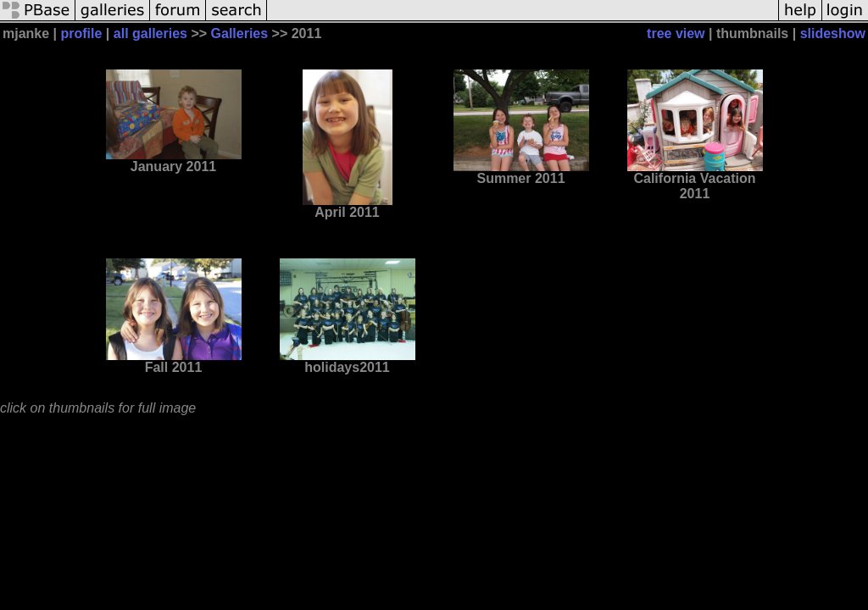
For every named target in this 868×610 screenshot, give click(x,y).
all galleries (150, 33)
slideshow (833, 33)
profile (82, 33)
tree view (676, 33)
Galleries (240, 33)
